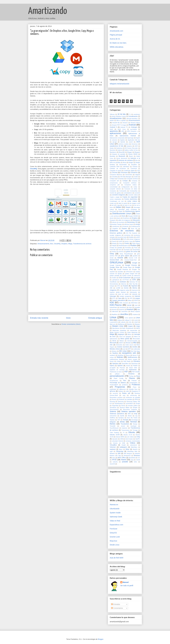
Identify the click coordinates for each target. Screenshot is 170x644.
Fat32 (120, 241)
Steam (130, 416)
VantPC (138, 439)
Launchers (124, 311)
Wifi (119, 453)
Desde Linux (115, 545)
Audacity (129, 146)
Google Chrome (131, 265)
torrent (123, 426)
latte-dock (115, 311)
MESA (114, 341)
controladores (128, 193)
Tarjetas (112, 420)
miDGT (121, 343)
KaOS (136, 300)
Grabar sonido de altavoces (131, 276)
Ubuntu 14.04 (115, 435)
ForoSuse (114, 529)
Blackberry (113, 152)
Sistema (113, 411)
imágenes (113, 290)
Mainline (130, 324)
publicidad (113, 389)
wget (111, 451)
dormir (112, 218)
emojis (138, 224)
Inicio (68, 318)
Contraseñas (134, 191)
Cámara (135, 167)
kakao (130, 300)
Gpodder (120, 272)
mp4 (124, 349)
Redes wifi (126, 393)
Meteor (122, 341)
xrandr (138, 460)
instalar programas (125, 296)
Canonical (134, 168)
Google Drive (114, 267)
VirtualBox (113, 445)
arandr (131, 142)
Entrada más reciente (39, 318)
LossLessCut (114, 322)
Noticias (120, 357)
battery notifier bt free (131, 150)
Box (52, 244)
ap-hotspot (134, 129)
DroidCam (126, 218)
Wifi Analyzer (128, 453)
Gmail (112, 258)
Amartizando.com (116, 31)
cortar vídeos (132, 201)
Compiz (125, 181)
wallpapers (123, 447)
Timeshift (113, 426)
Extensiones (116, 239)
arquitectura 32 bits (117, 146)
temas (122, 422)
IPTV (114, 298)
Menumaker (136, 339)
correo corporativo (115, 199)
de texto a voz (127, 205)
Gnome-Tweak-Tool (130, 260)
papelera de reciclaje (117, 370)
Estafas (131, 237)
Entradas (116, 604)
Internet (137, 296)
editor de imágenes (124, 220)
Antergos (134, 127)
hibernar (124, 284)
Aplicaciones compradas (117, 138)
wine (114, 458)
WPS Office (122, 458)
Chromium (124, 173)
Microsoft (113, 343)
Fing (120, 243)
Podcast (134, 381)
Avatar (112, 148)
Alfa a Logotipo (121, 120)
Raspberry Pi (136, 391)
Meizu (130, 334)
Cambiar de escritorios (118, 168)
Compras (134, 181)
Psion (135, 387)
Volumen (113, 447)
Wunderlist (132, 458)
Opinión (120, 366)
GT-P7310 (126, 280)
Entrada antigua (95, 318)
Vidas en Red (115, 521)
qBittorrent (123, 389)
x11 (139, 458)
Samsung (121, 402)
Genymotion (136, 250)
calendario (126, 167)
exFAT (138, 237)
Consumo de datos (131, 189)
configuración (126, 187)
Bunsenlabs (123, 165)
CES (139, 171)
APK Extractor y (132, 131)
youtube (125, 462)
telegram (113, 422)
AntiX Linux (122, 129)
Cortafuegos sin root (117, 201)
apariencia (114, 131)
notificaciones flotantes (117, 359)
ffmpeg (114, 243)
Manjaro (137, 324)
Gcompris (127, 250)
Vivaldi (124, 445)
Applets (122, 140)
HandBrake (113, 282)
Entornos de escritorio (122, 231)
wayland (113, 449)
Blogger (130, 152)
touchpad (133, 426)
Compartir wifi (114, 181)
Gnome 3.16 (133, 258)
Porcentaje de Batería (118, 383)
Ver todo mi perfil (127, 586)
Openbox (115, 364)
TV (124, 433)
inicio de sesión (123, 294)
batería (120, 150)
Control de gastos (115, 193)
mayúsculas (134, 330)
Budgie (131, 162)
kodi (136, 305)
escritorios (127, 235)
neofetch (112, 355)
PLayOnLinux (114, 381)
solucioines (113, 416)
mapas (130, 326)
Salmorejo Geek (116, 517)
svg (136, 416)
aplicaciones (115, 133)
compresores (114, 183)
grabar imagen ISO (131, 274)
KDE (112, 303)
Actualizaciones (116, 118)
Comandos (121, 179)
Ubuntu (132, 432)
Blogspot (137, 152)
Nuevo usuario (133, 359)
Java (120, 298)
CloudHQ (33, 169)
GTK (134, 280)
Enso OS (134, 229)
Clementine (129, 175)
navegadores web (129, 353)
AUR (136, 146)
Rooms (114, 399)
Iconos (126, 288)
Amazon (125, 123)
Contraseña (123, 191)
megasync (121, 334)
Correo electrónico (131, 199)
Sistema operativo (129, 411)
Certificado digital (129, 171)
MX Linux (123, 351)
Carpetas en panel (115, 171)
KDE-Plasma (116, 305)
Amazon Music (135, 123)
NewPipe (121, 355)
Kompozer (123, 307)
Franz (136, 248)
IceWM (118, 288)
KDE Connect (124, 303)
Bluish (131, 156)
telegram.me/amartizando (120, 84)
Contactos (113, 191)
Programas (120, 387)
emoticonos (116, 226)
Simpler (135, 408)
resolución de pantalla (133, 397)
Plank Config (119, 378)
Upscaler (115, 439)
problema (125, 385)
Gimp (112, 254)
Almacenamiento (43, 244)
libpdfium (115, 314)
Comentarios (117, 608)
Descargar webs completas (127, 209)
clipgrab (138, 175)
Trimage (135, 430)
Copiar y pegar (115, 197)
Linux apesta (129, 318)
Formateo (128, 248)
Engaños (115, 229)
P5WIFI (135, 366)
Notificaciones (132, 357)
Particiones (133, 370)
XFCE (114, 460)
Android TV (124, 127)
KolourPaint (113, 307)
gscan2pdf (137, 278)
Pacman (122, 368)
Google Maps (127, 267)
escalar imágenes (115, 235)
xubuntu (115, 462)
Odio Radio (127, 361)
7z (130, 114)
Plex (125, 381)
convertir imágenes (119, 195)
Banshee (112, 150)
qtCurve (112, 391)
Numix (112, 361)
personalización (117, 376)
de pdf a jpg (116, 205)
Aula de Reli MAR (117, 558)
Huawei (125, 286)
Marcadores (116, 328)
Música (114, 351)
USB (121, 439)
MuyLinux (113, 541)
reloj (124, 395)
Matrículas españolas (119, 330)
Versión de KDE (119, 443)
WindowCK (127, 456)
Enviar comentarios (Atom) (71, 324)
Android (132, 125)
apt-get (115, 142)
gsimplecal (116, 280)
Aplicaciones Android (128, 136)
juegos (138, 298)
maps (138, 326)
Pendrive (131, 374)
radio (127, 391)
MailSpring (121, 324)
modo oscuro (129, 345)
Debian (118, 207)
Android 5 (113, 127)
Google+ (135, 269)
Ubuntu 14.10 (128, 435)
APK (123, 131)
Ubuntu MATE (120, 437)
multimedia (137, 349)
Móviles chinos (115, 349)
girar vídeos (125, 256)
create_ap (113, 203)
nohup (112, 357)
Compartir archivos (132, 179)
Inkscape (113, 296)
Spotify (122, 416)
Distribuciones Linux (122, 214)
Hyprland (134, 286)
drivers (118, 218)
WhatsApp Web (132, 451)
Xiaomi (124, 460)
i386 (111, 288)
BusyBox (134, 165)
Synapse (121, 418)
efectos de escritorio (118, 222)
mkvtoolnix (119, 345)
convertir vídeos (133, 195)
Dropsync (113, 220)
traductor (124, 428)
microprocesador (132, 341)
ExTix (125, 239)
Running (112, 402)
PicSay (131, 376)
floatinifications (123, 246)
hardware (123, 282)
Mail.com (113, 324)
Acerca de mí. (115, 39)
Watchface (134, 447)
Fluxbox (133, 245)
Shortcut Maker (125, 408)
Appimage (130, 138)
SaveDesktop (119, 403)
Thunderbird (125, 424)
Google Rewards (122, 269)
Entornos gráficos (116, 233)
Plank (138, 376)
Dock (123, 216)
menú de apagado (125, 337)
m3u (130, 322)
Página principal (116, 35)
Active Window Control (119, 116)
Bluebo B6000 (133, 154)
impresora (135, 290)
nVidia (119, 361)
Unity (138, 437)
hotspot (112, 286)
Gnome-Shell (114, 260)
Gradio (114, 278)
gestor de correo (132, 252)
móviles (135, 347)
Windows (137, 456)
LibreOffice (124, 314)
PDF (126, 372)
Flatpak (114, 246)
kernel (129, 305)
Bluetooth (122, 156)
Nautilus (115, 353)
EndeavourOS (136, 226)
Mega (70, 244)
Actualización (133, 116)
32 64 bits (122, 114)
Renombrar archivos (116, 397)
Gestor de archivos (118, 252)
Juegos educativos (119, 300)
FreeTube (113, 250)
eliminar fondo (129, 224)
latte (139, 310)
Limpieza (135, 314)
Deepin (128, 207)
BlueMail (112, 156)
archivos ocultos (124, 144)
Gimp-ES (113, 533)
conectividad (114, 187)
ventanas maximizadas (133, 441)
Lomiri (136, 320)
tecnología (135, 420)
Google (135, 263)
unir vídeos (130, 437)
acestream (137, 114)
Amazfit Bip (116, 123)
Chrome (115, 173)
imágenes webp (124, 290)
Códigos (112, 179)
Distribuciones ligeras (133, 211)
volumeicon (134, 445)
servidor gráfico (133, 406)
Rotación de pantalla (126, 399)
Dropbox (64, 244)
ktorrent (114, 310)
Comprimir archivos (130, 183)
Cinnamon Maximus (116, 175)
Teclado (126, 420)
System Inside (115, 513)
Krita (130, 307)
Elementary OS (132, 222)
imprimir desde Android (118, 292)
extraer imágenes (135, 239)
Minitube (128, 343)
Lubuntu (123, 322)
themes (113, 424)
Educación (136, 220)
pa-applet (113, 368)
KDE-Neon (134, 303)
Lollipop (120, 320)
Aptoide (123, 142)
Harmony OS (134, 282)
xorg (132, 460)
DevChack (113, 211)
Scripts (138, 403)
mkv (111, 345)
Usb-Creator (129, 439)
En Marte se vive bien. (118, 43)
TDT (119, 420)
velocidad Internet (118, 441)
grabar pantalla (114, 276)
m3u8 (136, 322)
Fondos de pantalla (116, 248)
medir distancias (132, 332)
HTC (119, 286)
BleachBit (122, 152)
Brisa (124, 162)
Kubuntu (122, 310)
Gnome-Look (115, 537)
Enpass (124, 229)
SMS (129, 414)
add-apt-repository (132, 118)
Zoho (135, 462)
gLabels (135, 256)
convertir (137, 193)
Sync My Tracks (132, 418)
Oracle (128, 366)
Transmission (125, 430)
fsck (120, 250)
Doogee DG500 (133, 216)
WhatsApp (120, 451)
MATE (138, 328)
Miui (135, 343)
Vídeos (133, 443)
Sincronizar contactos (130, 409)
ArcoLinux (135, 144)
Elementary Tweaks (116, 224)
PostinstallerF (114, 385)
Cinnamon (134, 173)
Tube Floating (114, 433)
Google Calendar (115, 265)
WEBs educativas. (117, 47)
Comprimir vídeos (131, 185)
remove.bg (133, 395)
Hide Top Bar (133, 284)
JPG (131, 298)
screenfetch (129, 403)
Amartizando (48, 11)
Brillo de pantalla (115, 162)
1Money (112, 114)
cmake (136, 177)
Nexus (128, 355)
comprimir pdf (115, 185)
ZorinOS (112, 464)
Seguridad (115, 406)
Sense (123, 406)
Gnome (120, 258)
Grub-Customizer (125, 278)
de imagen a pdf (135, 203)
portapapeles (133, 383)
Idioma (135, 288)
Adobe (112, 120)
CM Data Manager (126, 177)
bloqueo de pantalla (119, 154)
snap (136, 414)
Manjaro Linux (118, 326)
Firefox (127, 243)
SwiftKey (112, 418)
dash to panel (123, 203)
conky (135, 187)
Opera (112, 366)
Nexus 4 (135, 355)
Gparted (112, 272)
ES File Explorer (132, 233)
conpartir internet (115, 189)
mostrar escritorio (123, 347)
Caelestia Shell (115, 167)
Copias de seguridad (130, 197)
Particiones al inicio (116, 372)
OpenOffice (125, 364)
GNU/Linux (117, 262)
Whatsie (112, 453)
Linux (113, 317)
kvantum (130, 309)
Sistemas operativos (117, 414)
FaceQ (114, 241)
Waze (121, 449)
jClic (126, 298)
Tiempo (135, 424)
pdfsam (117, 374)
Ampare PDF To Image (119, 125)
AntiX (111, 129)
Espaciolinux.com (116, 525)
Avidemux (119, 148)
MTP (129, 349)
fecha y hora (129, 241)
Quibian (121, 391)
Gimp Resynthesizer (126, 254)
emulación (125, 226)
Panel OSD (133, 368)
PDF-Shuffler (136, 372)
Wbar (127, 449)
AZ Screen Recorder (131, 148)
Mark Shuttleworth (128, 328)
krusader (137, 307)
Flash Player (136, 243)
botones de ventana (126, 160)
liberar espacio (135, 311)
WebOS (135, 449)
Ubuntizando (115, 509)
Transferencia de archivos (82, 244)
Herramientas (114, 284)
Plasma (132, 378)
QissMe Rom (133, 389)
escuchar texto (122, 237)
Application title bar (134, 140)
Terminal (133, 422)
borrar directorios (122, 158)
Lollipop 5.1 (128, 320)
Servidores (113, 408)
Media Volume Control (117, 332)
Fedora (137, 241)
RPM (136, 399)
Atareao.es (114, 505)
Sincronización (114, 409)
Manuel (126, 582)
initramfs (135, 294)
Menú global (125, 339)
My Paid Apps (136, 351)
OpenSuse (134, 364)
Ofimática (137, 361)
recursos (115, 393)
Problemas (136, 385)
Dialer (121, 211)
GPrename (129, 272)
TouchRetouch (114, 428)
